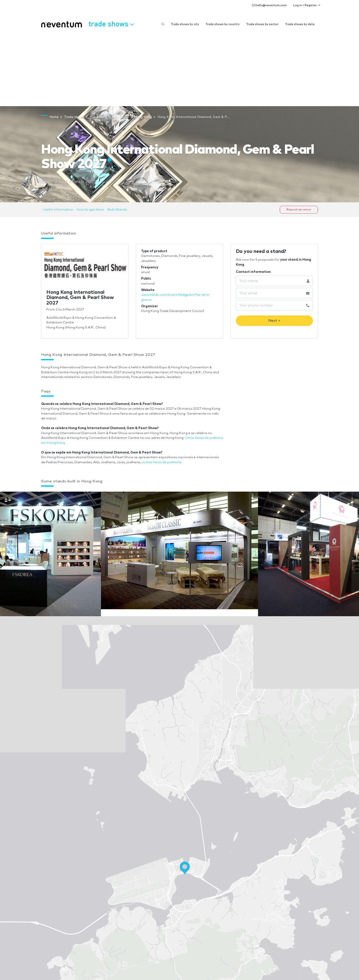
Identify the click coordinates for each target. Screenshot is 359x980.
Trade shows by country (223, 24)
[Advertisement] (179, 69)
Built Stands (117, 210)
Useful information (58, 210)
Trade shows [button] (111, 24)
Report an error (299, 210)
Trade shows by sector (262, 24)
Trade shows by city (185, 24)
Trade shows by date (300, 24)
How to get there (90, 210)
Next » (274, 321)
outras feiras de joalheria (161, 462)
